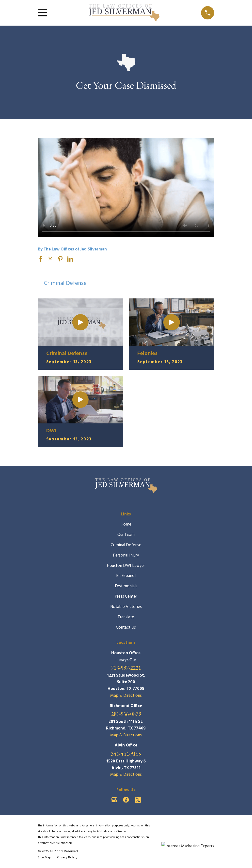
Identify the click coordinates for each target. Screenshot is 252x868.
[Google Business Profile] (114, 800)
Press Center (126, 597)
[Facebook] (126, 800)
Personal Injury (126, 555)
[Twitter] (138, 800)
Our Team (126, 535)
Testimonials (126, 586)
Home (126, 524)
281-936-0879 (126, 714)
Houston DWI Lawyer (126, 566)
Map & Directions (126, 696)
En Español (126, 576)
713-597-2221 (126, 668)
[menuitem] (45, 858)
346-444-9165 (126, 753)
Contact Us (126, 628)
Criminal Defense (126, 545)
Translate (126, 617)
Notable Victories (126, 607)
